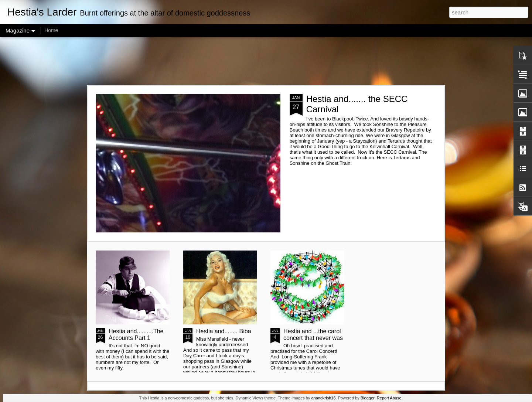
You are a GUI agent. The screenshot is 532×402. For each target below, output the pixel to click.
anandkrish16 (323, 398)
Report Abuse (389, 398)
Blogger (368, 398)
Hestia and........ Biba (224, 331)
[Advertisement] (266, 61)
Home (51, 30)
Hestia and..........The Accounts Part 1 (136, 335)
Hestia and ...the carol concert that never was (313, 335)
